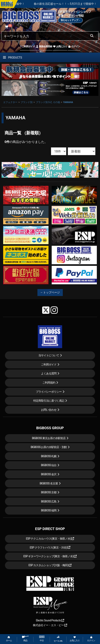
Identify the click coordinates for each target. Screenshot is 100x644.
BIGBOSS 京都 (49, 492)
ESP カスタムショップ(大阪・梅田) (50, 565)
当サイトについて (49, 355)
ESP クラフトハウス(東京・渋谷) (50, 548)
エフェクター (10, 102)
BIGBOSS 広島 (49, 501)
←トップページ (50, 292)
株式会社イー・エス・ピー (50, 625)
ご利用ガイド (27, 46)
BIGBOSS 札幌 (49, 456)
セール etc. (58, 639)
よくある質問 (49, 373)
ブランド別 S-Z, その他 (48, 102)
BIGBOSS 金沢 (49, 474)
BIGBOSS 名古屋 (49, 483)
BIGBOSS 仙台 (49, 465)
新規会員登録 (44, 46)
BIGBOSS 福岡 (49, 510)
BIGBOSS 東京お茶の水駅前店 (49, 438)
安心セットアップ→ (70, 20)
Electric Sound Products (50, 620)
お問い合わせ (49, 410)
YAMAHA (68, 102)
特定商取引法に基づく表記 (49, 401)
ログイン (74, 46)
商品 (25, 639)
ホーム (9, 639)
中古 (42, 639)
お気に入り (60, 46)
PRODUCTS (12, 58)
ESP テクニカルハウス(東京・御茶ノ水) (50, 539)
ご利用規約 (49, 383)
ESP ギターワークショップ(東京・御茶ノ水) (50, 556)
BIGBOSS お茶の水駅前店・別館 (49, 447)
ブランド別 (27, 102)
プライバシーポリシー (49, 392)
